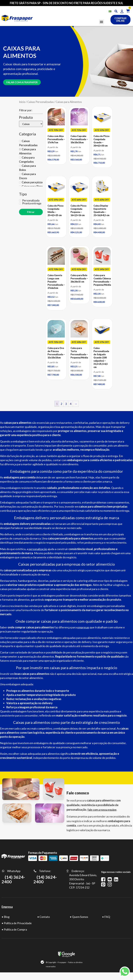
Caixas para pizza (32, 180)
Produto (26, 115)
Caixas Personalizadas (41, 100)
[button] (102, 22)
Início (22, 100)
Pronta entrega (31, 201)
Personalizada (31, 198)
